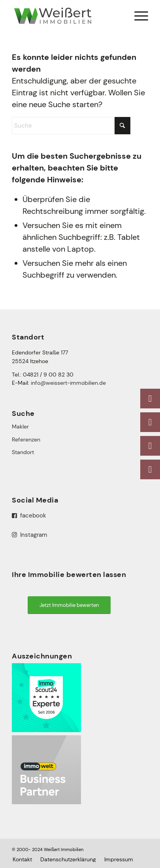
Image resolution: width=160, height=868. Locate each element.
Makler (20, 427)
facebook (29, 516)
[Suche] (71, 126)
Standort (23, 452)
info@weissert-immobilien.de (68, 383)
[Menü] (137, 16)
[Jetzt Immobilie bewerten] (69, 605)
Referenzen (26, 440)
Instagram (29, 535)
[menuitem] (137, 16)
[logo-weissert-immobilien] (66, 16)
